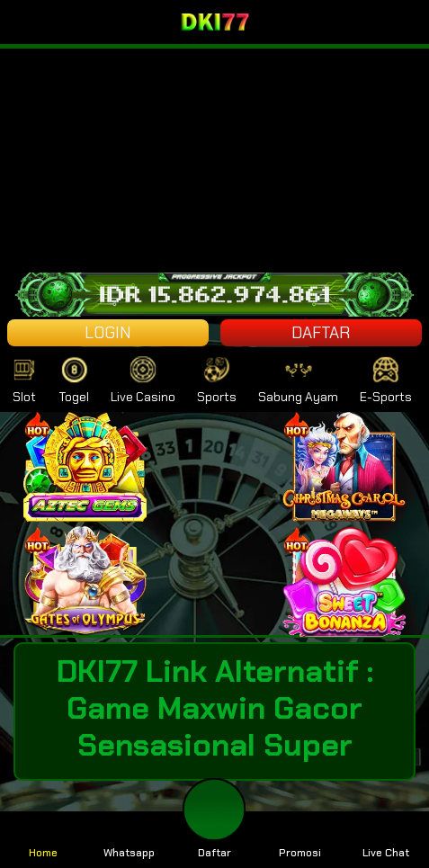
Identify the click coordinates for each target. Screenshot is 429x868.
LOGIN (108, 333)
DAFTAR (321, 333)
